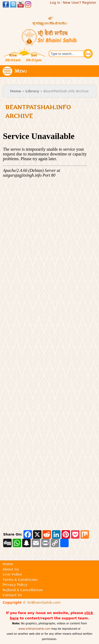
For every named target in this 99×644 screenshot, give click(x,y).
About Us (11, 569)
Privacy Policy (15, 585)
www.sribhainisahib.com (34, 629)
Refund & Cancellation (23, 590)
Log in (55, 3)
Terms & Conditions (20, 580)
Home (16, 91)
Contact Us (12, 595)
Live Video (12, 574)
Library (32, 91)
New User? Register (80, 3)
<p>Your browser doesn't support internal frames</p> (45, 325)
